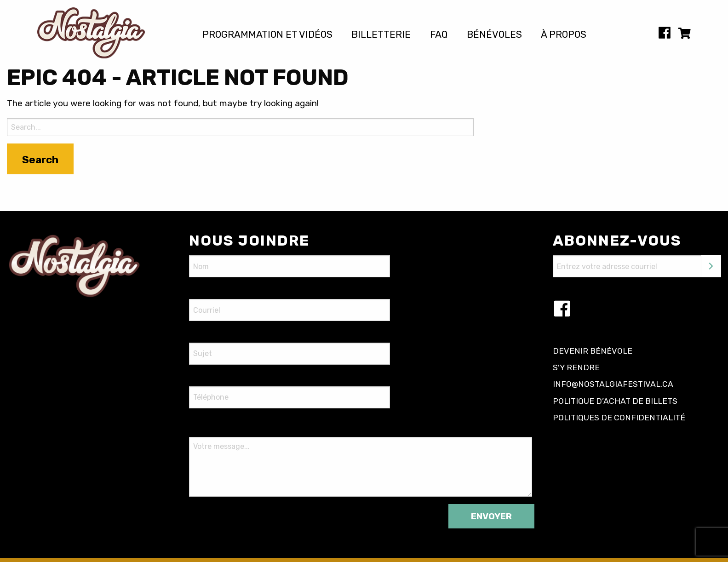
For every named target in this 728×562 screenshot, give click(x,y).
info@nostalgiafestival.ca (613, 384)
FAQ (439, 35)
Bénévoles (494, 35)
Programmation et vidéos (267, 35)
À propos (564, 35)
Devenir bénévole (593, 351)
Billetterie (381, 35)
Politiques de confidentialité (619, 418)
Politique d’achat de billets (615, 401)
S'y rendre (576, 367)
